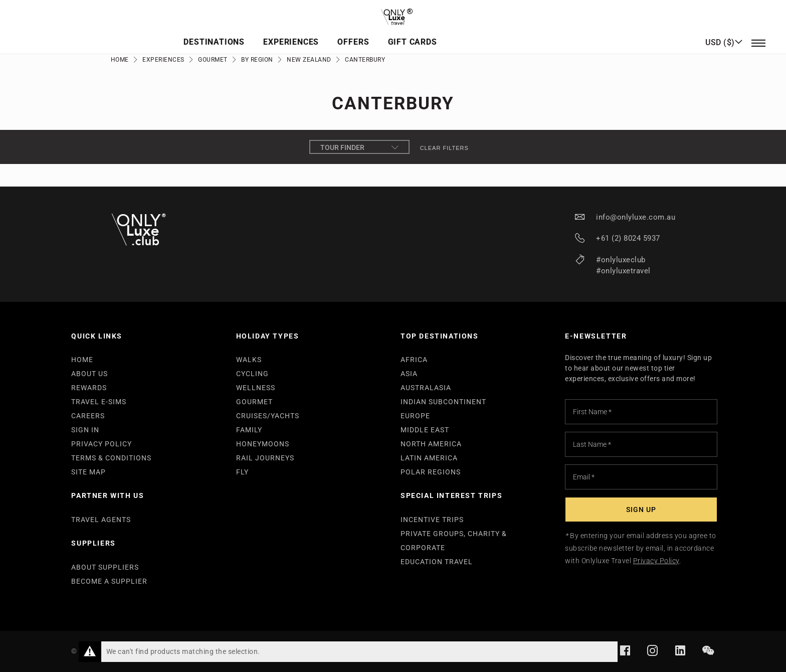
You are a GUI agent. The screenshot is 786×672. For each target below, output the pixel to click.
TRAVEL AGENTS (101, 520)
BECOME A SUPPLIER (109, 581)
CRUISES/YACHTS (268, 416)
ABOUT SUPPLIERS (105, 567)
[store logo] (393, 13)
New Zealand (309, 60)
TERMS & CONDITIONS (111, 458)
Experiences (376, 33)
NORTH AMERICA (431, 444)
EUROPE (415, 416)
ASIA (409, 374)
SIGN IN (85, 430)
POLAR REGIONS (431, 472)
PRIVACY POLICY (102, 444)
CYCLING (252, 374)
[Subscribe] (641, 510)
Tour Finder (359, 147)
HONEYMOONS (263, 444)
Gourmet (213, 60)
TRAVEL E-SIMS (99, 402)
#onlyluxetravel (623, 271)
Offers (435, 33)
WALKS (249, 360)
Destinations (301, 33)
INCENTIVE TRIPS (432, 520)
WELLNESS (256, 388)
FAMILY (249, 430)
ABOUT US (89, 374)
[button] (724, 33)
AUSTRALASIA (426, 388)
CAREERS (88, 416)
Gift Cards (491, 33)
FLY (242, 472)
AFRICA (414, 360)
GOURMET (254, 402)
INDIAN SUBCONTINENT (443, 402)
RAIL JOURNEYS (265, 458)
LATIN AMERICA (429, 458)
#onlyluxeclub (621, 260)
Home (120, 60)
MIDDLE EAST (425, 430)
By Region (257, 60)
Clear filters (444, 148)
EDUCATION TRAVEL (437, 562)
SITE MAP (88, 472)
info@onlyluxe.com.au (636, 217)
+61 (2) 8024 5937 (628, 238)
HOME (82, 360)
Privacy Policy (656, 561)
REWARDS (89, 388)
